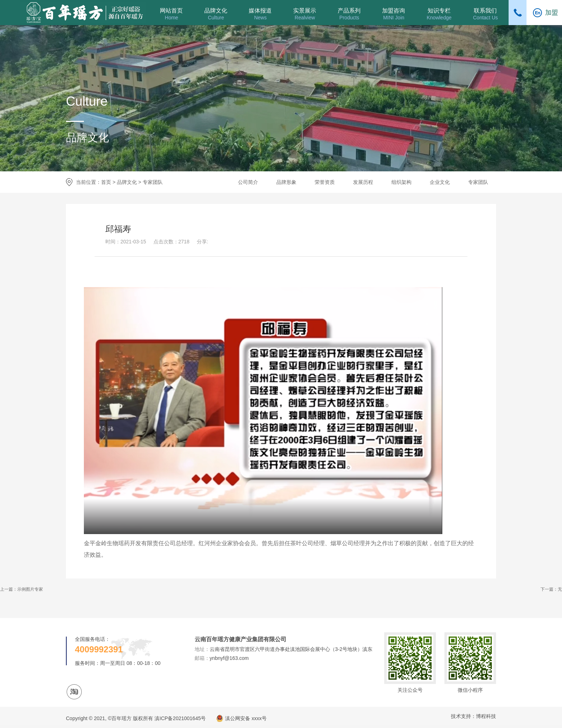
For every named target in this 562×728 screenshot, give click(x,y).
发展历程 (363, 182)
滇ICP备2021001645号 (180, 718)
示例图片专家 (30, 589)
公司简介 (248, 182)
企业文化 (440, 182)
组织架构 (401, 182)
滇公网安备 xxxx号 (246, 718)
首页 (106, 182)
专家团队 (153, 182)
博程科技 (486, 716)
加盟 (552, 13)
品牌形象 (286, 182)
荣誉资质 (325, 182)
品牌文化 (127, 182)
